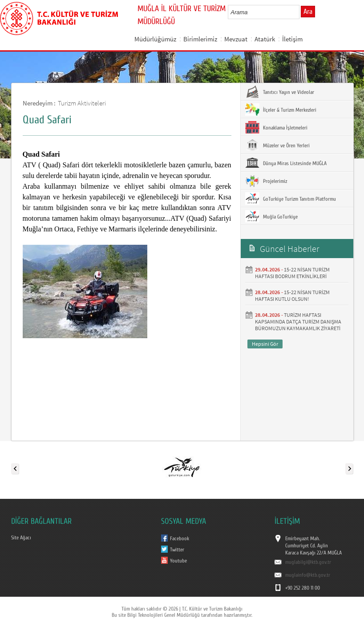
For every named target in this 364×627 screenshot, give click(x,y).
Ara (308, 12)
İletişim (292, 39)
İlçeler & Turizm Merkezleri (281, 109)
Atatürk (265, 39)
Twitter (177, 550)
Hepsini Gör (265, 344)
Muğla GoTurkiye (271, 216)
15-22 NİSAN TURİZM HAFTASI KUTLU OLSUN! (292, 295)
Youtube (178, 561)
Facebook (180, 538)
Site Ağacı (21, 538)
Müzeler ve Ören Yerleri (277, 145)
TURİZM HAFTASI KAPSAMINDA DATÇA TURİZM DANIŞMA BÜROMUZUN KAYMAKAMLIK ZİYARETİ (298, 322)
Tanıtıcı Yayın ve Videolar (280, 92)
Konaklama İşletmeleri (276, 127)
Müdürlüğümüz (155, 39)
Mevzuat (236, 39)
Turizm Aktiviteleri (82, 103)
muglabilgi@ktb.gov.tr (308, 562)
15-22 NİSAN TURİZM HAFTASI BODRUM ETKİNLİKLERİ (292, 273)
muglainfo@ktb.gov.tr (308, 575)
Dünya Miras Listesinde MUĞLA (286, 163)
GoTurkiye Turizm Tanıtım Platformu (291, 198)
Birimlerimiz (200, 39)
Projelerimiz (266, 181)
